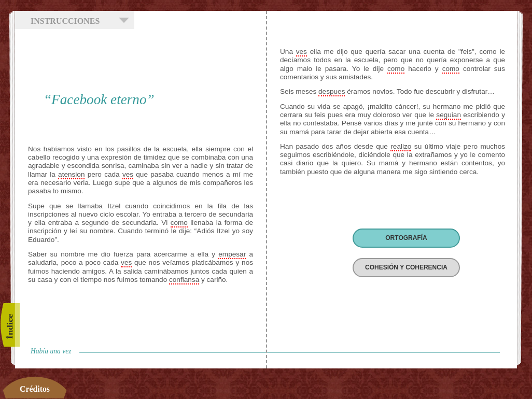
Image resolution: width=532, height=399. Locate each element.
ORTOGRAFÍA (406, 238)
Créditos (35, 389)
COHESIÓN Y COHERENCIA (406, 267)
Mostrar (124, 20)
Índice (10, 325)
